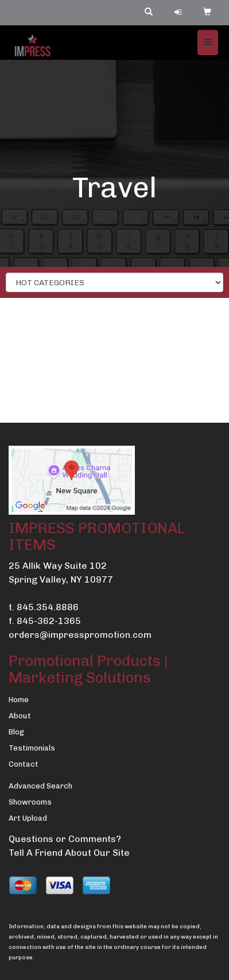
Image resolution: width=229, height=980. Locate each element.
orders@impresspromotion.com (80, 635)
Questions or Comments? (65, 839)
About (20, 716)
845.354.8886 (48, 607)
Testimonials (32, 748)
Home (19, 700)
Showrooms (30, 802)
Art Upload (28, 818)
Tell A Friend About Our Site (69, 853)
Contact (24, 764)
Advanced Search (40, 786)
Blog (16, 732)
